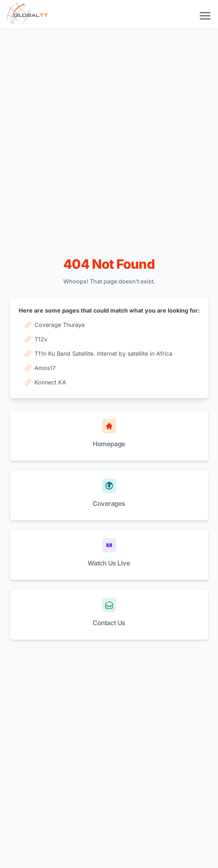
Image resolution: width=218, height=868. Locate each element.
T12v (36, 339)
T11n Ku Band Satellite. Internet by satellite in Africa (98, 354)
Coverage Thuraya (55, 325)
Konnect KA (45, 382)
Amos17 (40, 368)
